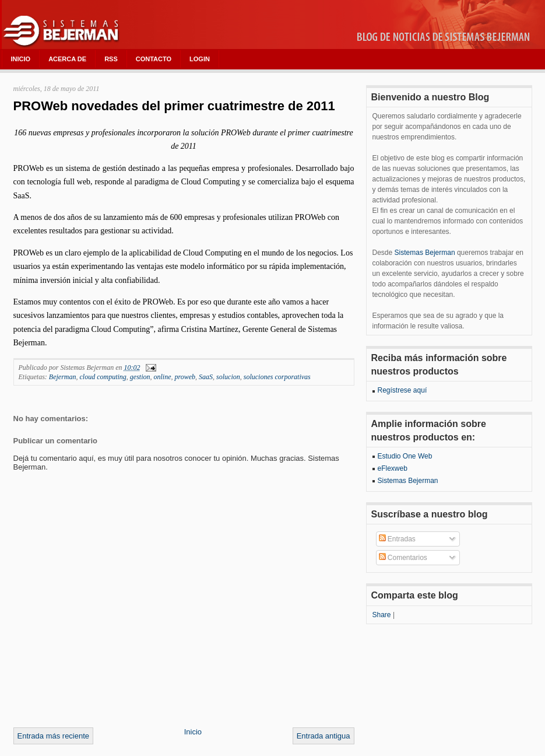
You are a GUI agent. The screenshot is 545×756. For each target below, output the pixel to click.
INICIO (21, 59)
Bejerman (63, 377)
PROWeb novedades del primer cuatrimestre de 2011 (174, 106)
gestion (140, 377)
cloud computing (103, 377)
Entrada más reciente (54, 736)
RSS (111, 59)
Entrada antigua (324, 736)
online (162, 377)
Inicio (193, 732)
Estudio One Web (405, 456)
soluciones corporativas (277, 377)
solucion (228, 377)
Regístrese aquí (402, 390)
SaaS (206, 377)
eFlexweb (393, 468)
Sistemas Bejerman (425, 253)
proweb (185, 377)
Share (382, 615)
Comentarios (403, 558)
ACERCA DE (67, 59)
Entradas (397, 539)
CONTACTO (154, 59)
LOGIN (200, 59)
